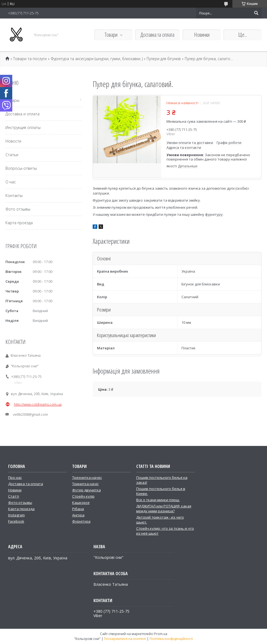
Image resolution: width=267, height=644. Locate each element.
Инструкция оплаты (23, 127)
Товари (111, 35)
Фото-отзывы (20, 503)
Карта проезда (19, 223)
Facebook (16, 521)
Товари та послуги (30, 59)
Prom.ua (161, 634)
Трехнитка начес (87, 477)
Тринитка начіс (85, 484)
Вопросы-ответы (21, 168)
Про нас (15, 477)
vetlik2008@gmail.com (30, 414)
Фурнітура (81, 521)
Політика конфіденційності (171, 639)
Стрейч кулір (83, 496)
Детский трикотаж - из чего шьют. (160, 520)
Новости (13, 141)
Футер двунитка (87, 490)
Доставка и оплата (22, 114)
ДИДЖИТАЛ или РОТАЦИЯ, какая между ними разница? (164, 509)
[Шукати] (256, 13)
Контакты (14, 195)
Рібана (78, 509)
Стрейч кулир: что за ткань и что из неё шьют (165, 531)
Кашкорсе (81, 503)
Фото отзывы (18, 209)
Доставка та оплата (157, 35)
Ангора (78, 515)
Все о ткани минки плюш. (158, 500)
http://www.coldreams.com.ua (38, 404)
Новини (15, 490)
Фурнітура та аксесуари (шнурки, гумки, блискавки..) (97, 59)
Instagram (16, 515)
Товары (12, 100)
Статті (14, 496)
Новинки (202, 35)
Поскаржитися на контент (125, 639)
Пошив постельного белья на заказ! (162, 480)
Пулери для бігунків (164, 59)
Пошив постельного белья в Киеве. (161, 491)
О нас (11, 182)
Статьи (12, 155)
